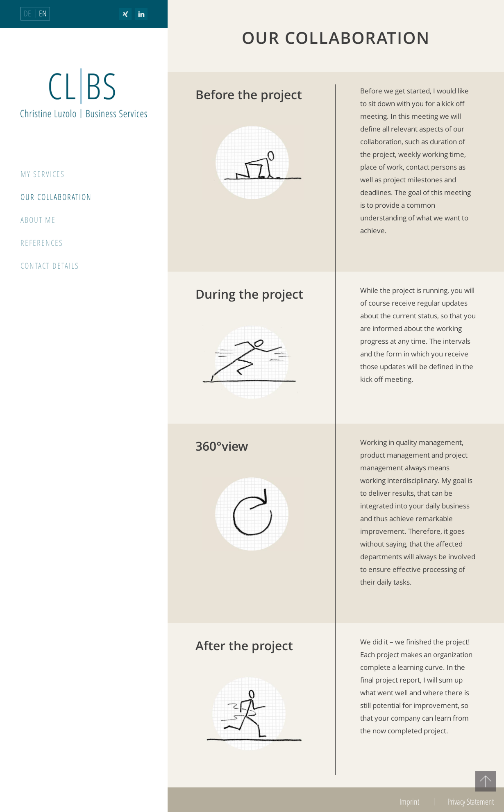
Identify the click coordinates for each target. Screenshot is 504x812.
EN (43, 13)
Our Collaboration (56, 197)
